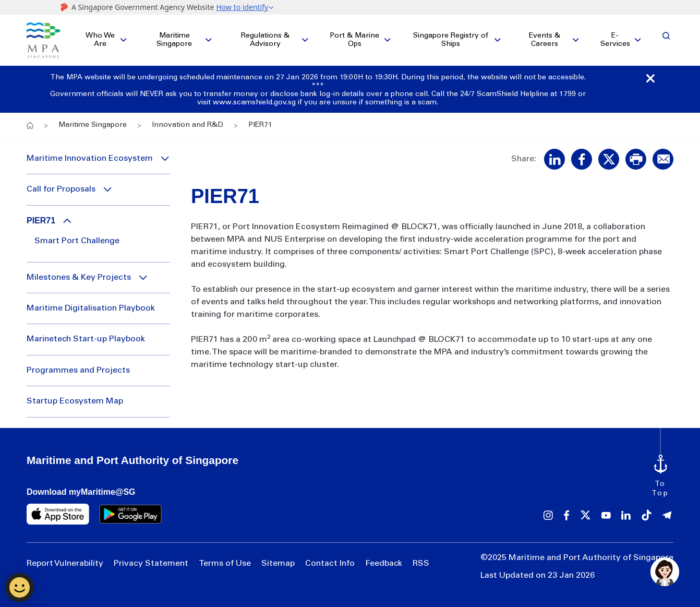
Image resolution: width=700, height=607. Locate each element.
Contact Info (330, 564)
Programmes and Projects (78, 371)
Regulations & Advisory (265, 40)
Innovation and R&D (188, 125)
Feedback (384, 564)
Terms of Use (225, 564)
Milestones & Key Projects (79, 278)
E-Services (615, 40)
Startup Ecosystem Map (75, 401)
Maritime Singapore (174, 40)
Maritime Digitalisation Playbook (91, 308)
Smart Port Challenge (77, 241)
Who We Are (100, 40)
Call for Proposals (61, 189)
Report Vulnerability (65, 564)
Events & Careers (545, 40)
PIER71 (41, 221)
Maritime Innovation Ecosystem (90, 159)
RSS (421, 564)
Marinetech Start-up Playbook (86, 339)
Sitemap (278, 564)
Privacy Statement (151, 564)
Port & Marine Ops (354, 40)
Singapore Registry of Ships (451, 40)
